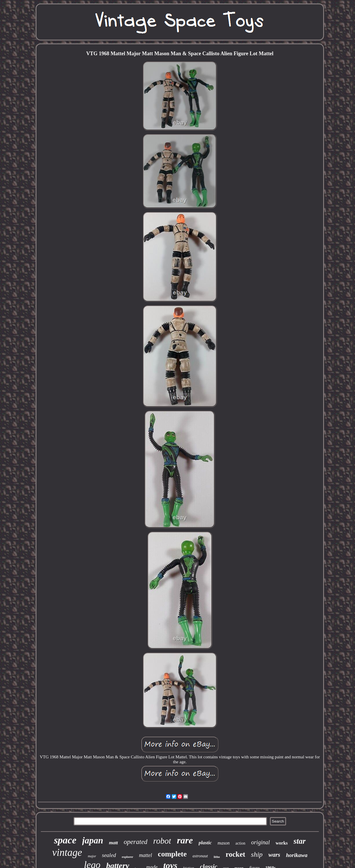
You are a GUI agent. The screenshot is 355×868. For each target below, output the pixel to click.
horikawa (297, 855)
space (65, 840)
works (282, 843)
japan (93, 840)
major (92, 856)
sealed (109, 855)
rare (185, 840)
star (300, 841)
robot (162, 841)
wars (274, 855)
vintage (67, 853)
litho (217, 857)
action (240, 843)
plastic (205, 843)
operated (136, 842)
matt (113, 843)
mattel (146, 855)
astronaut (200, 856)
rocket (235, 854)
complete (172, 854)
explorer (128, 857)
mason (224, 843)
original (260, 842)
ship (257, 854)
